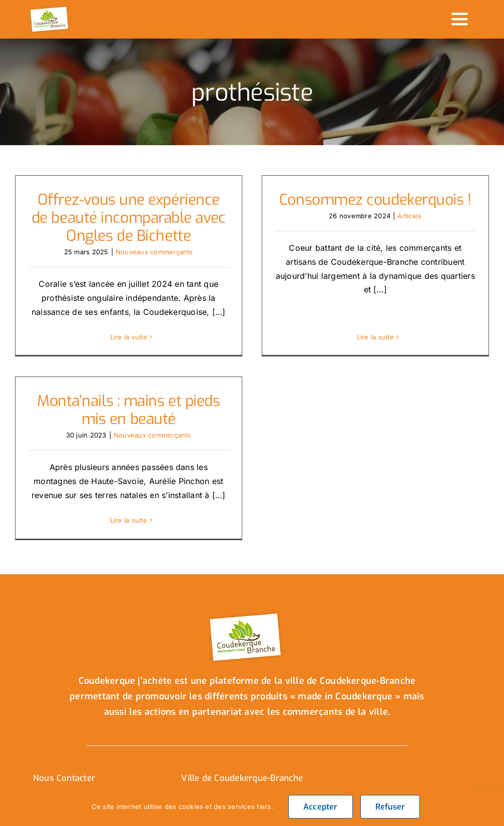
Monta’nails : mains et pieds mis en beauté (141, 402)
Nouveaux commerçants (154, 252)
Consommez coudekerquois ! (372, 200)
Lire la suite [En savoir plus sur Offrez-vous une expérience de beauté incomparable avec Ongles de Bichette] (129, 337)
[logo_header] (50, 9)
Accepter (321, 807)
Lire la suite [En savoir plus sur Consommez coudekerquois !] (372, 315)
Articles (406, 216)
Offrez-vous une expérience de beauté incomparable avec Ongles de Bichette (129, 218)
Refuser (390, 807)
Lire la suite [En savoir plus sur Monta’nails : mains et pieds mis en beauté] (142, 513)
